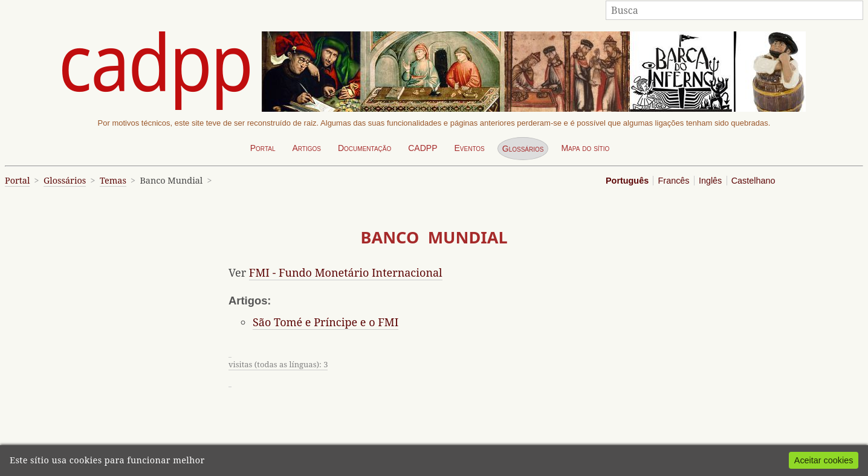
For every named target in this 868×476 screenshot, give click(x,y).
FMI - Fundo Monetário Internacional (346, 272)
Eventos (469, 148)
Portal (263, 148)
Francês (674, 181)
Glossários (523, 149)
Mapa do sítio (585, 148)
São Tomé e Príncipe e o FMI (325, 322)
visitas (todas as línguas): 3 (278, 364)
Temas (113, 180)
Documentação (364, 148)
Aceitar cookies (824, 460)
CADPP (423, 148)
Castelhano (753, 181)
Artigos (306, 148)
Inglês (710, 181)
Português (627, 181)
